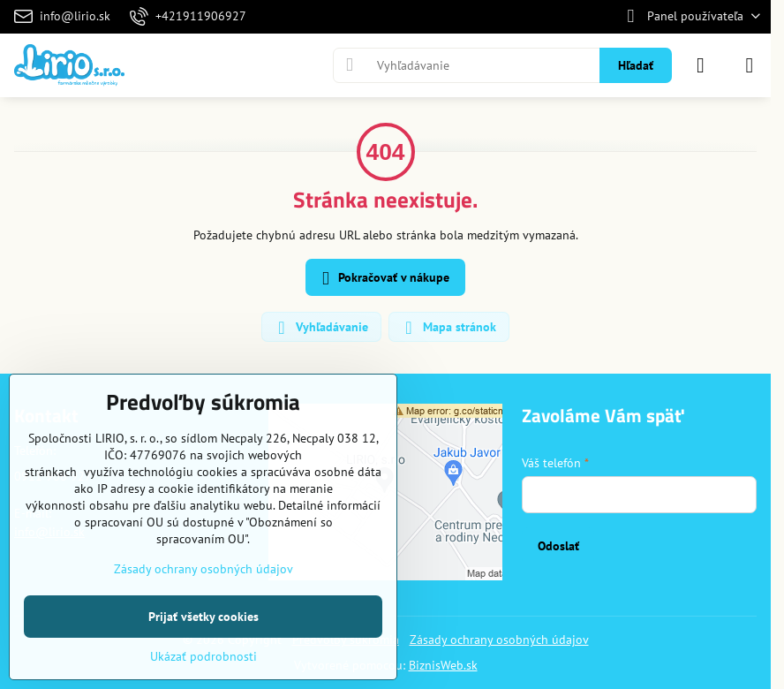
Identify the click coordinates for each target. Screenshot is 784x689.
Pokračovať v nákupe (383, 279)
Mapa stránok (448, 328)
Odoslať (558, 546)
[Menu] (750, 65)
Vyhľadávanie (320, 328)
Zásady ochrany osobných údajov (499, 640)
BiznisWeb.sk (443, 665)
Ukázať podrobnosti (204, 656)
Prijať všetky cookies (204, 617)
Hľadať (636, 65)
